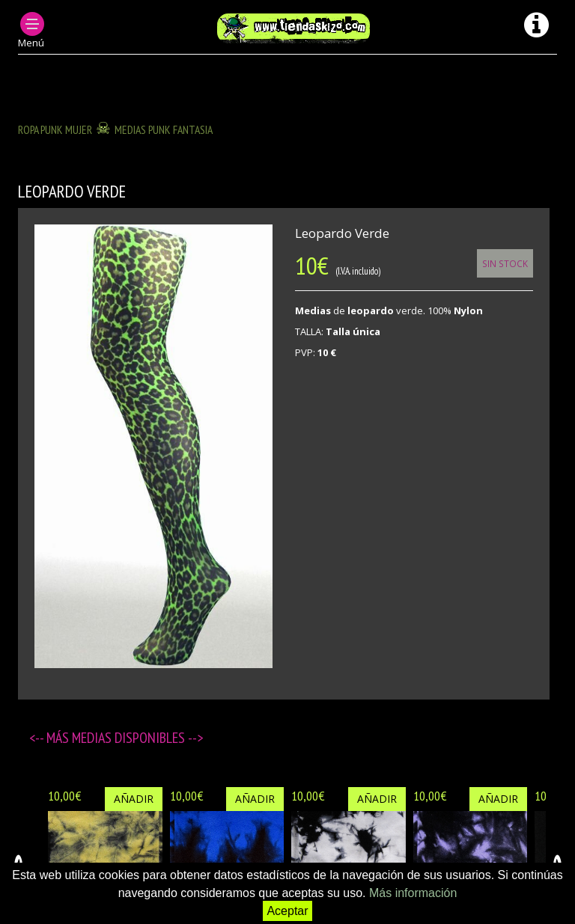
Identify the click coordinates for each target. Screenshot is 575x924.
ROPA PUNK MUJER (55, 129)
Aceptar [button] (287, 911)
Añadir (134, 799)
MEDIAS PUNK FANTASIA (164, 129)
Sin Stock (505, 263)
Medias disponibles (130, 738)
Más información (413, 893)
